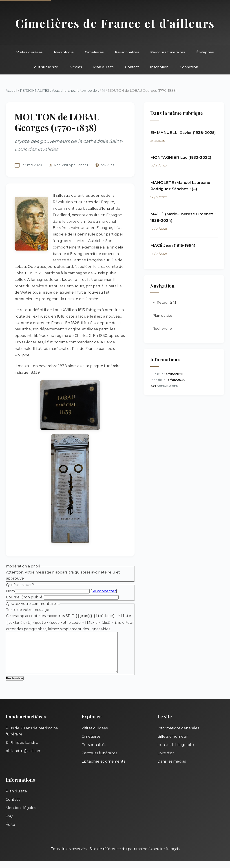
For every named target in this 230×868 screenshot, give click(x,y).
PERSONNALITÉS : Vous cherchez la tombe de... (59, 91)
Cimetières (94, 52)
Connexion (189, 67)
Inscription (159, 67)
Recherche (162, 328)
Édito (10, 832)
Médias (76, 67)
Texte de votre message (28, 610)
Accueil (11, 91)
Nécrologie (64, 52)
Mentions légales (21, 815)
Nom (10, 591)
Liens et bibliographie (176, 752)
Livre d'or (166, 760)
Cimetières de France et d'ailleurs (115, 23)
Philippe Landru (75, 165)
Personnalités (127, 52)
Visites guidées (30, 52)
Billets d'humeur (173, 744)
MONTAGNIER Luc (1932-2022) (181, 157)
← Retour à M (164, 302)
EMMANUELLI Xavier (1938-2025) (183, 133)
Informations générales (178, 735)
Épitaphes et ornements (103, 769)
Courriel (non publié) (25, 597)
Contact (132, 67)
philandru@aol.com (23, 758)
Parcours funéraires (168, 52)
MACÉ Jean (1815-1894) (173, 245)
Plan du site (104, 67)
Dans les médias (172, 769)
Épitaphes (205, 52)
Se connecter (104, 591)
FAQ (9, 823)
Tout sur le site (45, 67)
